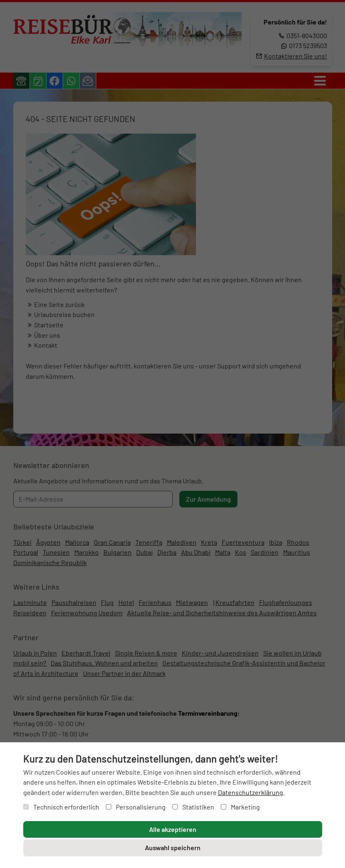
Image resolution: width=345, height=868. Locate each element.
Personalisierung (136, 807)
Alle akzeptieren (173, 829)
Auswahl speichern (173, 847)
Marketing (240, 807)
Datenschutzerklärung (251, 792)
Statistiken (193, 807)
